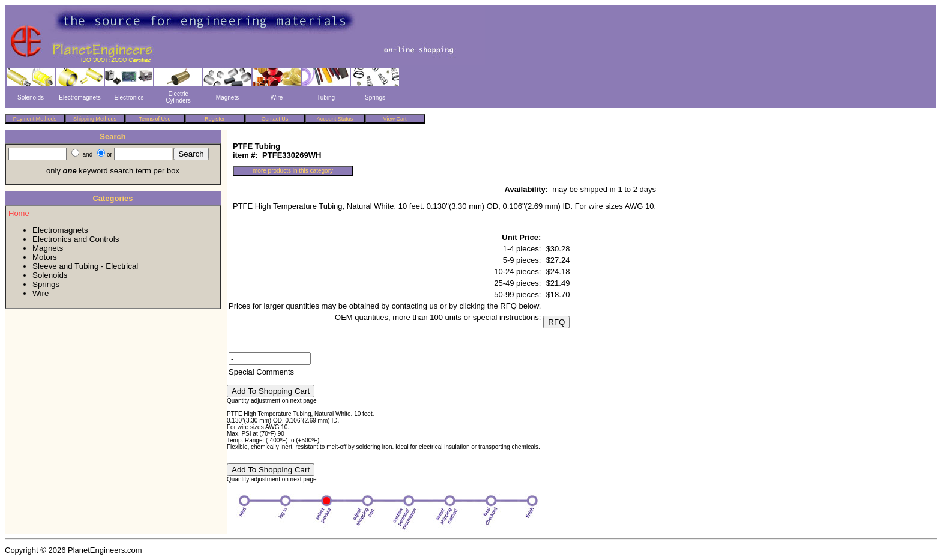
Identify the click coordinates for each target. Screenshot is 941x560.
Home (19, 213)
